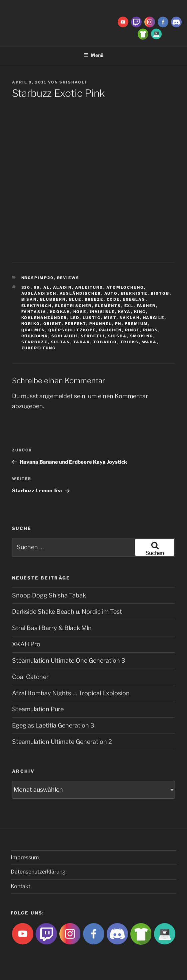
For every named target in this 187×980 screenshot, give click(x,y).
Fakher (146, 306)
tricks (130, 342)
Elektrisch (37, 306)
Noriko (31, 324)
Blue (75, 299)
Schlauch (64, 336)
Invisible (102, 312)
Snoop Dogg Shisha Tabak (49, 595)
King (140, 312)
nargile (154, 318)
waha (149, 342)
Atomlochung (125, 287)
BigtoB (160, 293)
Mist (110, 318)
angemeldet (56, 396)
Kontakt (20, 886)
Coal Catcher (30, 677)
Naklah (130, 318)
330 (26, 287)
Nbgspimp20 (38, 278)
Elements (108, 306)
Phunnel (101, 324)
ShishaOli (73, 82)
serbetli (93, 336)
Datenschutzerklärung (38, 872)
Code (113, 299)
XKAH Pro (26, 644)
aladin (62, 287)
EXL (129, 306)
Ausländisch (39, 293)
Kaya (124, 312)
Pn (118, 324)
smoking (142, 336)
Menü (93, 55)
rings (151, 330)
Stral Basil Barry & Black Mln (52, 628)
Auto (111, 293)
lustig (92, 318)
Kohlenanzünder (44, 318)
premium (136, 324)
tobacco (105, 342)
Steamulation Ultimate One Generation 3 (69, 660)
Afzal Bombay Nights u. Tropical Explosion (71, 693)
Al (47, 287)
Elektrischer (73, 306)
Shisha (117, 336)
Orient (52, 324)
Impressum (25, 857)
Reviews (68, 278)
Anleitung (89, 287)
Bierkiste (134, 293)
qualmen (33, 330)
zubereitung (39, 348)
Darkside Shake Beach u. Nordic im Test (67, 612)
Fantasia (34, 312)
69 (37, 287)
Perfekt (75, 324)
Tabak (82, 342)
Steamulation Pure (38, 709)
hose (80, 312)
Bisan (29, 299)
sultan (61, 342)
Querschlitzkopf (72, 330)
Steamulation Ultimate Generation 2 (62, 742)
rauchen (110, 330)
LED (75, 318)
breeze (94, 299)
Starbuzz (35, 342)
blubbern (53, 299)
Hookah (60, 312)
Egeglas (134, 299)
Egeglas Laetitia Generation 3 (53, 725)
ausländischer (80, 293)
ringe (132, 330)
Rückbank (35, 336)
